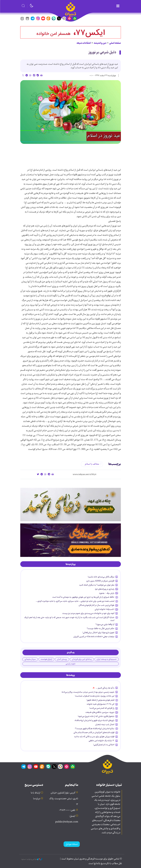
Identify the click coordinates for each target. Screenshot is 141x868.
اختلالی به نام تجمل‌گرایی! (104, 745)
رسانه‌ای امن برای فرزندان (82, 659)
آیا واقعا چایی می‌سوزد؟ (105, 624)
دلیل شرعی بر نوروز (102, 52)
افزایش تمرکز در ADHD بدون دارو (100, 581)
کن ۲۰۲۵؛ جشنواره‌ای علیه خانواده (101, 704)
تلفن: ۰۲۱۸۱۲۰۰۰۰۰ (67, 810)
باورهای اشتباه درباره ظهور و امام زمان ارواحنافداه (94, 720)
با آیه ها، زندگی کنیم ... (105, 688)
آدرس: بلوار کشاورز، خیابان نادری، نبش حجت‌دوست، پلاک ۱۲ (64, 799)
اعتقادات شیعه (84, 43)
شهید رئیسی (70, 664)
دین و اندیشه (100, 43)
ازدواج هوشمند (46, 659)
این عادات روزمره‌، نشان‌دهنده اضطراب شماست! (95, 696)
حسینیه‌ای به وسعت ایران (107, 659)
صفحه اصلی (115, 43)
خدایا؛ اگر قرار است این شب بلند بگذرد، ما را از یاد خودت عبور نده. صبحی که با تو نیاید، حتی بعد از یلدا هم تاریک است (69, 619)
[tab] (71, 564)
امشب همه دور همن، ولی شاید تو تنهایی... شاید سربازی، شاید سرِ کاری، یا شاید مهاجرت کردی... (75, 601)
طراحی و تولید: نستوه (32, 859)
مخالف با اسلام (92, 464)
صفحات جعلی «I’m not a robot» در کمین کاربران (94, 637)
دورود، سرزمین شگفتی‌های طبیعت (100, 712)
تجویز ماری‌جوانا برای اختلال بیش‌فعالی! (98, 633)
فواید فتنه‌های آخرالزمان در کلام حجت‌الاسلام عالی (94, 732)
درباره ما (37, 799)
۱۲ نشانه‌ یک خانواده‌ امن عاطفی (101, 741)
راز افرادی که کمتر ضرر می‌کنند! (102, 708)
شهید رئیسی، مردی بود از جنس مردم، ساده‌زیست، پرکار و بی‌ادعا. (88, 692)
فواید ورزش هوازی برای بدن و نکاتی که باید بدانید (94, 737)
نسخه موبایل (72, 844)
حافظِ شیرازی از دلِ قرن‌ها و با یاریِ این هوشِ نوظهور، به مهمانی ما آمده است (83, 597)
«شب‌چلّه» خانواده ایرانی (104, 609)
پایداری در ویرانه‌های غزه (105, 589)
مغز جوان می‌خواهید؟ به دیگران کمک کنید (97, 585)
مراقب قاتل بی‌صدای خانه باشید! (101, 577)
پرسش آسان (62, 659)
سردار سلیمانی (30, 659)
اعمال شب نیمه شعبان (105, 724)
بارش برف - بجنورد (107, 593)
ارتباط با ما (36, 793)
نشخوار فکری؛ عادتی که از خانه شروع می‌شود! (96, 716)
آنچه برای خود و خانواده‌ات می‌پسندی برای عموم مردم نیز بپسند (88, 613)
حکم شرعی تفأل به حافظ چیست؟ (101, 628)
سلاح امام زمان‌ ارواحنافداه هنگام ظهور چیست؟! (95, 729)
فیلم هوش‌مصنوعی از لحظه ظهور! (100, 700)
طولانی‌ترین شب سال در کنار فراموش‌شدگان (96, 605)
